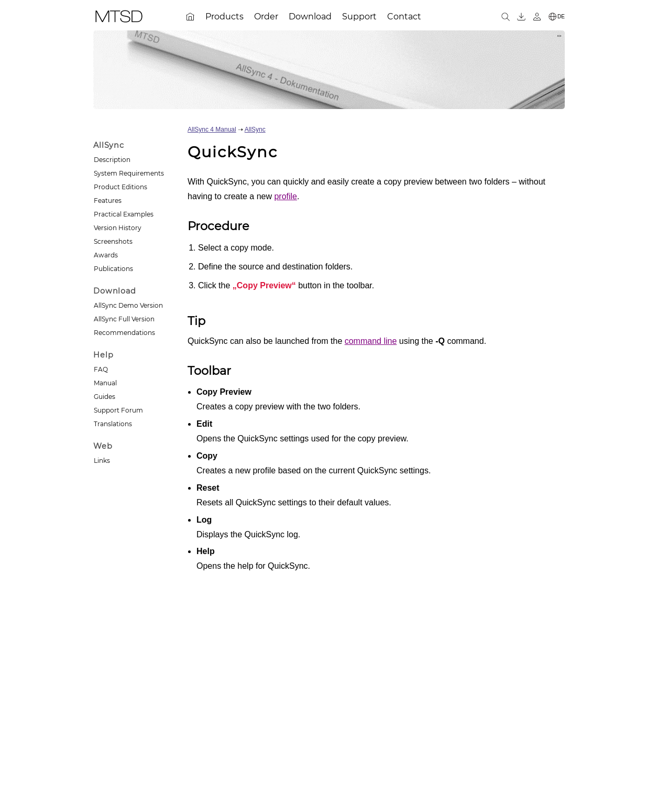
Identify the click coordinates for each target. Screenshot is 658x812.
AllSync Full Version (124, 319)
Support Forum (118, 410)
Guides (105, 397)
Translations (113, 424)
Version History (118, 228)
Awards (106, 255)
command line (371, 341)
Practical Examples (124, 214)
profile (286, 196)
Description (112, 160)
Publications (113, 269)
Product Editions (120, 187)
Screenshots (113, 241)
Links (102, 461)
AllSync (255, 129)
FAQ (101, 369)
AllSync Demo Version (128, 305)
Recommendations (124, 333)
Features (108, 201)
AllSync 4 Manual (212, 129)
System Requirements (129, 173)
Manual (105, 383)
